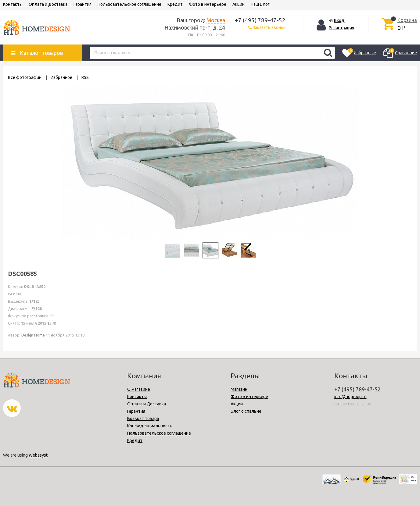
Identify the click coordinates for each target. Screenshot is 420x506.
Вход (339, 20)
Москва (216, 20)
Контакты (13, 4)
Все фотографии (25, 77)
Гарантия (83, 4)
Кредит (175, 4)
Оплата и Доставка (48, 4)
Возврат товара (143, 419)
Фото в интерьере (208, 4)
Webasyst (38, 455)
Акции (239, 4)
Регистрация (341, 28)
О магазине (139, 389)
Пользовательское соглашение (129, 4)
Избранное (61, 77)
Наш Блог (260, 4)
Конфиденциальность (150, 426)
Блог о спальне (246, 411)
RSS (85, 77)
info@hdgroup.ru (350, 397)
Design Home (33, 335)
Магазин (239, 389)
